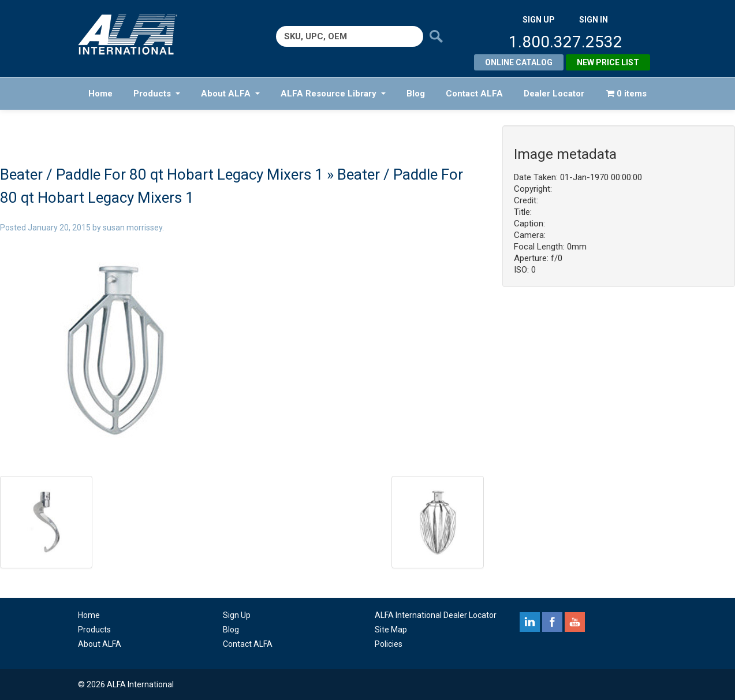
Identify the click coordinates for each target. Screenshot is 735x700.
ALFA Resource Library (333, 94)
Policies (389, 644)
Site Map (391, 630)
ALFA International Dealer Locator (436, 615)
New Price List (608, 62)
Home (100, 94)
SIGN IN (594, 20)
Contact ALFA (474, 94)
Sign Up (237, 615)
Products (157, 94)
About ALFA (230, 94)
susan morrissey (133, 228)
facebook (552, 622)
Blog (416, 94)
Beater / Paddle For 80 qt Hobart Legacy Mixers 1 (162, 174)
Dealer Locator (554, 94)
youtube (575, 622)
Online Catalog (519, 62)
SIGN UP (539, 20)
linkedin (530, 622)
